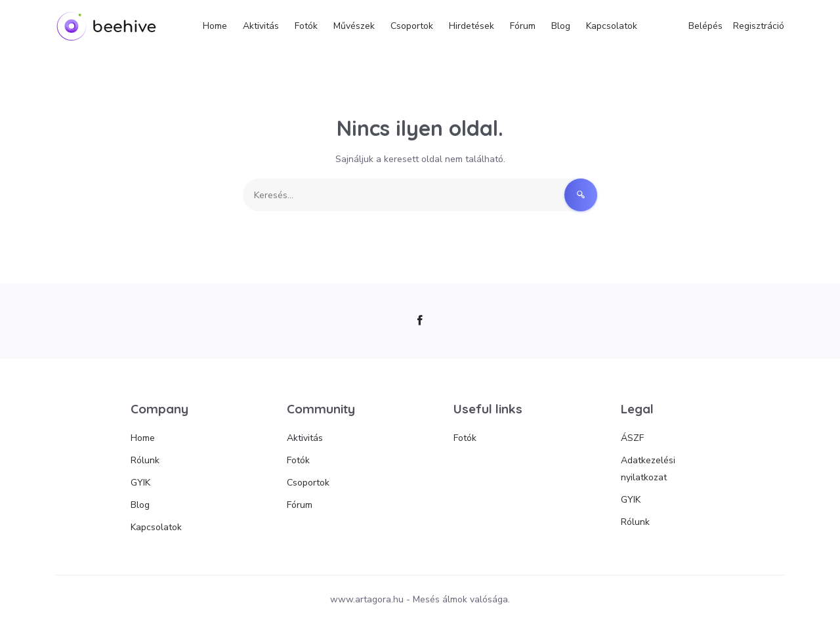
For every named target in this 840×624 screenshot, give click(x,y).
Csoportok (412, 26)
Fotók (306, 26)
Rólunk (145, 460)
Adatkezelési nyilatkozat (648, 469)
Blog (561, 26)
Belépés (705, 26)
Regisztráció (759, 26)
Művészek (354, 26)
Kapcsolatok (612, 26)
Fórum (523, 26)
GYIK (140, 483)
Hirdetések (472, 26)
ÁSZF (632, 438)
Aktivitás (261, 26)
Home (215, 26)
